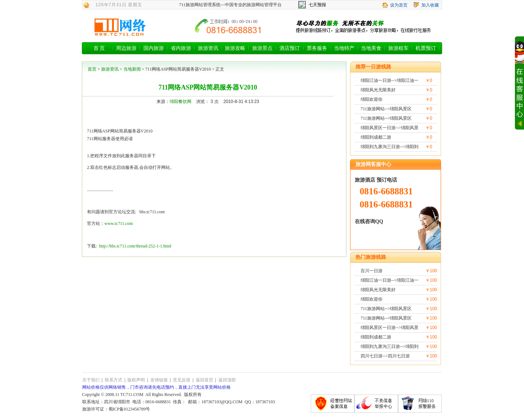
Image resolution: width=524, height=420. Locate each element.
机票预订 (426, 48)
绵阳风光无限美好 (378, 90)
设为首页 (399, 5)
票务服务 (317, 48)
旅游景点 (262, 48)
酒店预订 (290, 48)
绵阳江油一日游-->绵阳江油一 (390, 80)
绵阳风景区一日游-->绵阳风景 (390, 128)
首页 (92, 69)
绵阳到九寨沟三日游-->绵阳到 (390, 147)
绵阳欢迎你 (372, 99)
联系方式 (114, 380)
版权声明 (136, 380)
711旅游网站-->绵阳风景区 (386, 109)
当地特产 (344, 48)
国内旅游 (154, 48)
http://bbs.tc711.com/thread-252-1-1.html (135, 246)
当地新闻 (132, 69)
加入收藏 (430, 5)
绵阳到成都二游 (376, 137)
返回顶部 (227, 380)
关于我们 (91, 380)
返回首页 (205, 380)
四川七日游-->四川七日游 (385, 356)
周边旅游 (126, 48)
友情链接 (159, 380)
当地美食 (371, 48)
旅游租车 (398, 48)
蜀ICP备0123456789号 (129, 409)
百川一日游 (372, 271)
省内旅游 (181, 48)
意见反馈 (182, 380)
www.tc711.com (119, 223)
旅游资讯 (208, 48)
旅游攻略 (235, 48)
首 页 (99, 48)
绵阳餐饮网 (180, 102)
